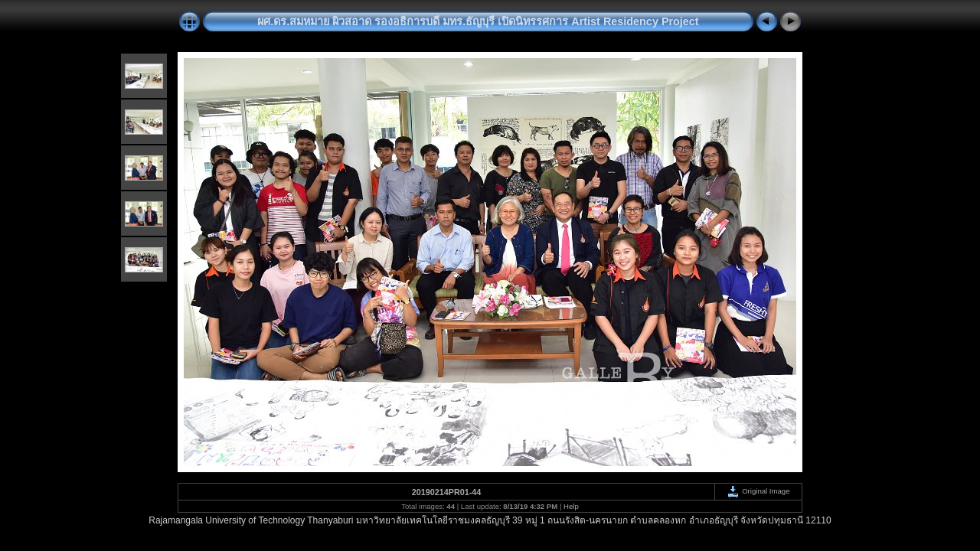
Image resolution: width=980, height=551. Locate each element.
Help (571, 506)
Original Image (758, 491)
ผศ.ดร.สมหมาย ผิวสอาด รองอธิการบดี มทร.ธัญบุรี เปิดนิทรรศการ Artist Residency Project (478, 21)
